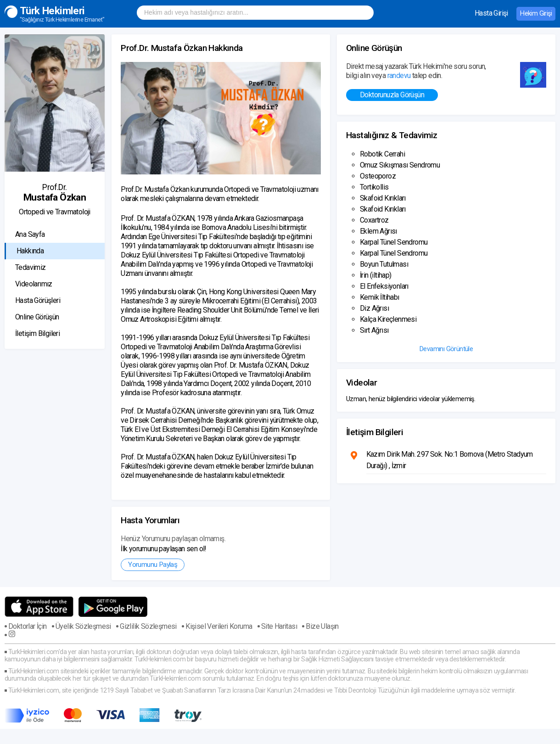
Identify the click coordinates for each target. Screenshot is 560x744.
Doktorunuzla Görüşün (392, 95)
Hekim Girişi (536, 14)
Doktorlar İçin (28, 627)
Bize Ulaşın (322, 627)
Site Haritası (279, 627)
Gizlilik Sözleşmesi (148, 627)
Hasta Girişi (491, 13)
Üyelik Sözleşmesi (83, 627)
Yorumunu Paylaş (153, 565)
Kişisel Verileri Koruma (219, 627)
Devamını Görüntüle (446, 349)
